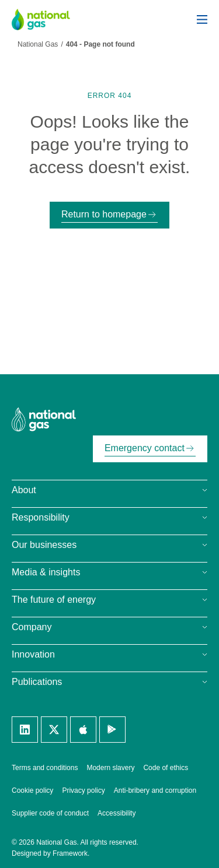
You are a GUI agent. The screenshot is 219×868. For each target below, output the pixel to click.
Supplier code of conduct (50, 813)
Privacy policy (83, 790)
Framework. (71, 853)
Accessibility (117, 813)
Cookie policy (32, 790)
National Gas (38, 44)
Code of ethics (166, 768)
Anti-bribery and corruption (155, 790)
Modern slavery (110, 768)
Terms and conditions (45, 768)
